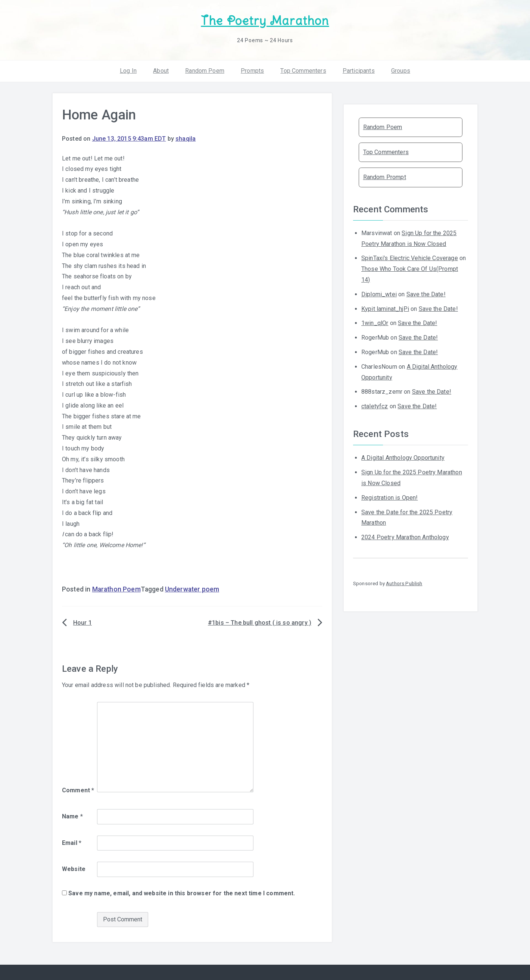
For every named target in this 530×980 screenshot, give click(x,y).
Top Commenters (303, 71)
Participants (359, 71)
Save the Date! (426, 294)
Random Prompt (385, 177)
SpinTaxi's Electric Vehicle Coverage (410, 258)
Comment (78, 790)
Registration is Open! (389, 498)
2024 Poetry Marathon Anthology (405, 537)
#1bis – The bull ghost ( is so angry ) (260, 623)
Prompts (252, 71)
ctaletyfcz (375, 406)
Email (72, 843)
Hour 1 (82, 623)
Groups (401, 71)
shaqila (185, 139)
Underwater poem (192, 589)
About (161, 71)
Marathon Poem (116, 589)
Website (74, 869)
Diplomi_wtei (379, 294)
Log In (128, 71)
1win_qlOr (375, 323)
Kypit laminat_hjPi (385, 309)
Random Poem (205, 71)
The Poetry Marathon (265, 21)
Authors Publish (404, 583)
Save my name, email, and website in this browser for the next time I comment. (182, 893)
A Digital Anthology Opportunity (403, 458)
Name (72, 816)
